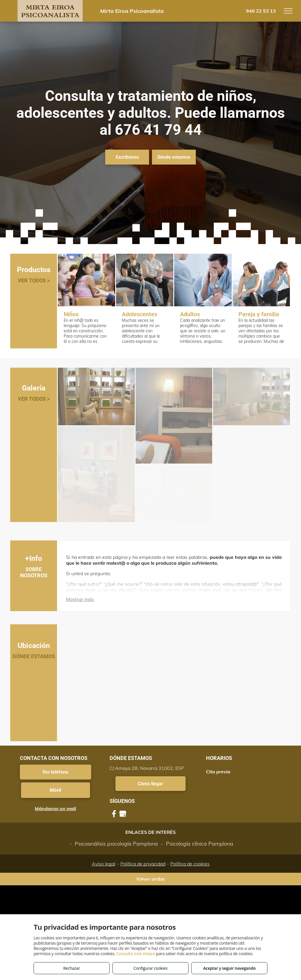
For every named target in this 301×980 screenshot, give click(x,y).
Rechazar (71, 968)
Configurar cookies (151, 968)
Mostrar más (80, 599)
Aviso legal (104, 864)
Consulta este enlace (136, 954)
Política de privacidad (143, 864)
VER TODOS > (34, 280)
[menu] (288, 11)
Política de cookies (190, 864)
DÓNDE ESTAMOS (34, 656)
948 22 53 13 (261, 11)
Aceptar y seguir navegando (229, 968)
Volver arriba (150, 879)
